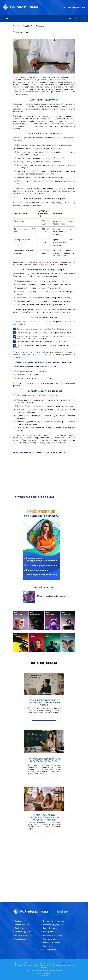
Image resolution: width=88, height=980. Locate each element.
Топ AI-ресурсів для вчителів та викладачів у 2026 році (44, 760)
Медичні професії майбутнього (51, 596)
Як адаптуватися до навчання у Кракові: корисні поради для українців (44, 817)
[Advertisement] (44, 473)
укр (76, 18)
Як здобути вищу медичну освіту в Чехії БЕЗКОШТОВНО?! (39, 452)
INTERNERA (44, 976)
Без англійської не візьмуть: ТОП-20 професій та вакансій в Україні (44, 703)
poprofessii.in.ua (68, 963)
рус (70, 18)
